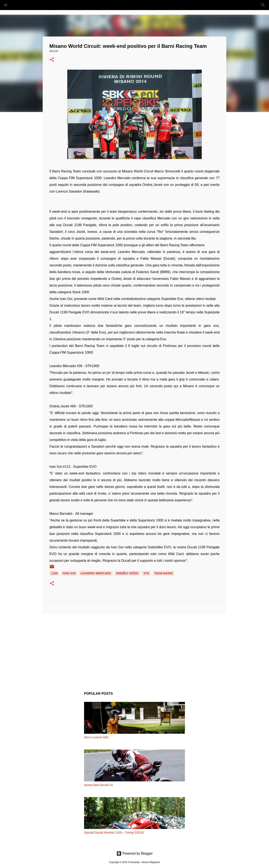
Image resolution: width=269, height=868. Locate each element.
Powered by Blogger (135, 853)
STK (146, 573)
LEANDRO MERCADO (96, 573)
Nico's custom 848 (96, 737)
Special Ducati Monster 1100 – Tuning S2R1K (114, 833)
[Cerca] (18, 5)
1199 (54, 573)
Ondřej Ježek (127, 573)
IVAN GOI (69, 573)
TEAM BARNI (164, 573)
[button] (52, 60)
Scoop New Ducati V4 (98, 785)
